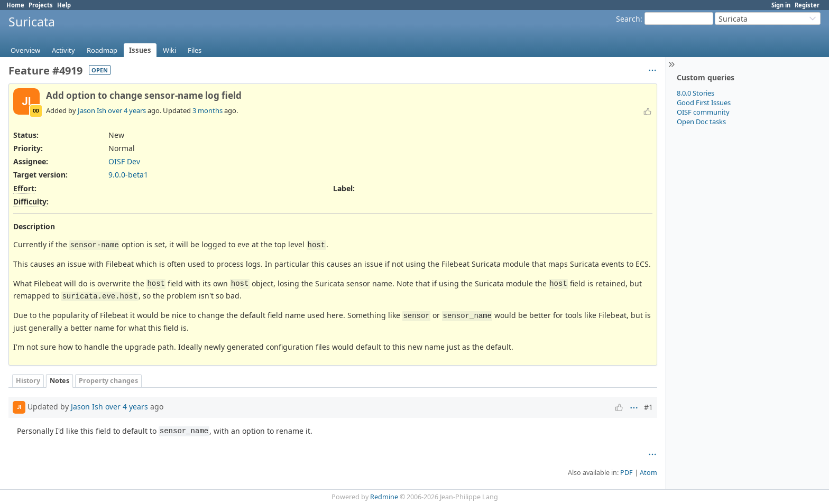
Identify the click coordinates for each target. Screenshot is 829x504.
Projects (41, 5)
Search (628, 19)
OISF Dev (124, 161)
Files (195, 50)
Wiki (169, 50)
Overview (25, 50)
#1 (648, 407)
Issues (140, 50)
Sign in (781, 5)
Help (64, 5)
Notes (59, 381)
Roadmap (102, 50)
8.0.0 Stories (696, 93)
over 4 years (127, 110)
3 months (208, 110)
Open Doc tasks (701, 122)
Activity (63, 50)
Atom (648, 473)
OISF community (703, 112)
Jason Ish (92, 110)
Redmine (384, 497)
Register (807, 5)
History (28, 381)
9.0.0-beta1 (128, 175)
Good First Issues (704, 102)
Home (15, 5)
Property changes (108, 381)
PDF (627, 473)
